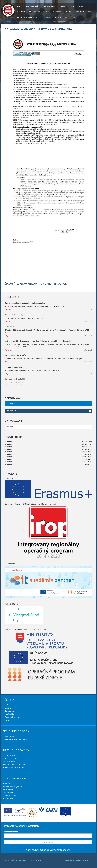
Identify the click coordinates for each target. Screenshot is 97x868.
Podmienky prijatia (10, 755)
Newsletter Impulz (10, 790)
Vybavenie (9, 708)
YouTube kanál (8, 799)
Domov (20, 6)
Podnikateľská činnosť (13, 717)
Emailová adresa (12, 832)
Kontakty (80, 12)
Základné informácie (10, 758)
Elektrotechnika (9, 736)
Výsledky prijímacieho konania (14, 764)
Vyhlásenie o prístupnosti (28, 18)
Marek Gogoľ (75, 860)
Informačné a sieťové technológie (15, 739)
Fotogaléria (7, 784)
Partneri (69, 12)
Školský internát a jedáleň (12, 787)
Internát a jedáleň (42, 12)
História (8, 705)
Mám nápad (48, 404)
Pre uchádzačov (78, 6)
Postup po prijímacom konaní (14, 767)
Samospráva (10, 711)
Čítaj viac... (8, 310)
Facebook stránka (10, 796)
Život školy (57, 12)
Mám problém (48, 411)
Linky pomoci (70, 18)
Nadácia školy (10, 714)
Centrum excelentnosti (51, 18)
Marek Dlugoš (87, 860)
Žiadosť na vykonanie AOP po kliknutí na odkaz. (36, 284)
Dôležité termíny (9, 761)
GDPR (90, 12)
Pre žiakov (63, 6)
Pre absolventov (24, 12)
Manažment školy (48, 6)
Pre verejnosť (32, 6)
